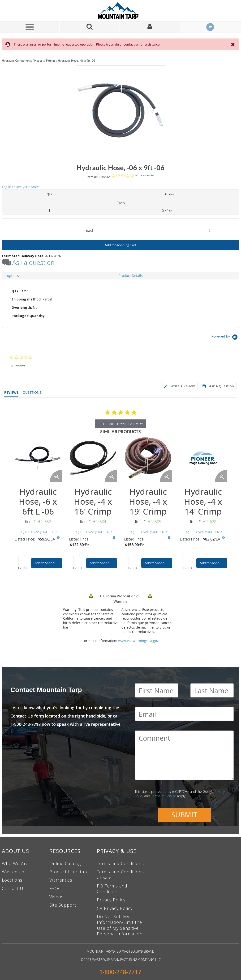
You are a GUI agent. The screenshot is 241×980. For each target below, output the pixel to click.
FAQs (55, 888)
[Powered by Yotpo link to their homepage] (225, 338)
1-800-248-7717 (120, 972)
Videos (56, 897)
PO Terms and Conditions (112, 889)
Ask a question (33, 262)
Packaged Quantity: (29, 316)
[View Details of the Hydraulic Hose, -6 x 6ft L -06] (38, 458)
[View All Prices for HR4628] (223, 538)
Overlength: (22, 307)
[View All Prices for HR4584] (114, 538)
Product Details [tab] (131, 276)
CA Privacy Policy (115, 908)
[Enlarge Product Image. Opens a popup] (56, 476)
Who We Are (15, 863)
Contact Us (14, 888)
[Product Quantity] (209, 231)
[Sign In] (150, 27)
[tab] (120, 304)
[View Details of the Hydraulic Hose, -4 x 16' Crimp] (93, 458)
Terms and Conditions (120, 863)
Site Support (63, 905)
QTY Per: (19, 291)
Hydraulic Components (17, 61)
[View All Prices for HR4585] (169, 538)
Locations (12, 880)
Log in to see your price (20, 187)
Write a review (145, 175)
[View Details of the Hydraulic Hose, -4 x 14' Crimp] (203, 458)
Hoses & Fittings (45, 61)
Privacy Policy (111, 900)
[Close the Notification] (233, 44)
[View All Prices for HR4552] (58, 538)
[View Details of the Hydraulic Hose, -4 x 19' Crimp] (148, 458)
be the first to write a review (121, 424)
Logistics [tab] (12, 276)
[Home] (120, 11)
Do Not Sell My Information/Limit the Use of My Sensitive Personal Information (120, 925)
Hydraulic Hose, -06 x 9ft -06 (76, 61)
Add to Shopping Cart (120, 245)
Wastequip (13, 872)
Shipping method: (27, 299)
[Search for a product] (90, 27)
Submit (184, 815)
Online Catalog (65, 863)
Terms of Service (164, 796)
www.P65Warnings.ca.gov (138, 641)
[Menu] (30, 27)
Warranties (61, 880)
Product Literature (69, 872)
